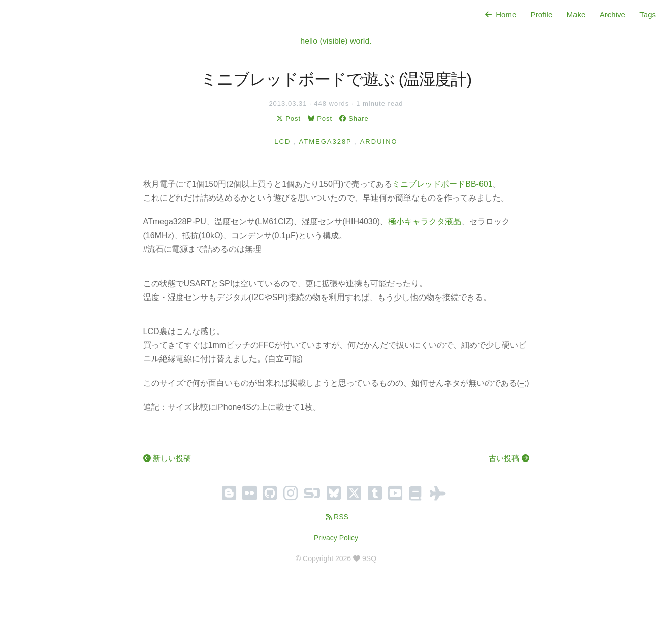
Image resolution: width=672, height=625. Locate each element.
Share (353, 119)
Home (500, 14)
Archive (613, 14)
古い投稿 (509, 458)
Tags (648, 14)
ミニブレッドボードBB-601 (442, 184)
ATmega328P (326, 141)
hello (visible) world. (336, 41)
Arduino (379, 141)
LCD (282, 141)
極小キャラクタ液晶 (425, 222)
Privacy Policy (336, 538)
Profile (542, 14)
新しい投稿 (167, 458)
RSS (336, 517)
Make (576, 14)
